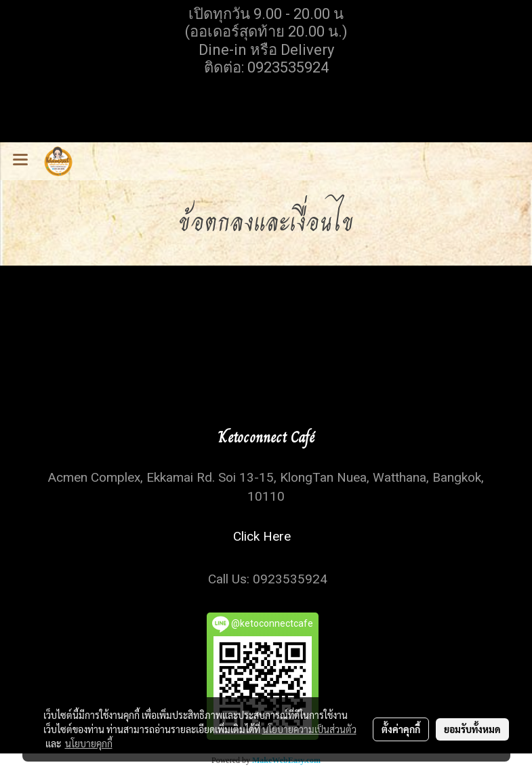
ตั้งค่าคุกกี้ (401, 729)
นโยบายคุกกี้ (89, 743)
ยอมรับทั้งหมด (472, 729)
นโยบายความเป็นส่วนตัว (309, 729)
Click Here (265, 536)
